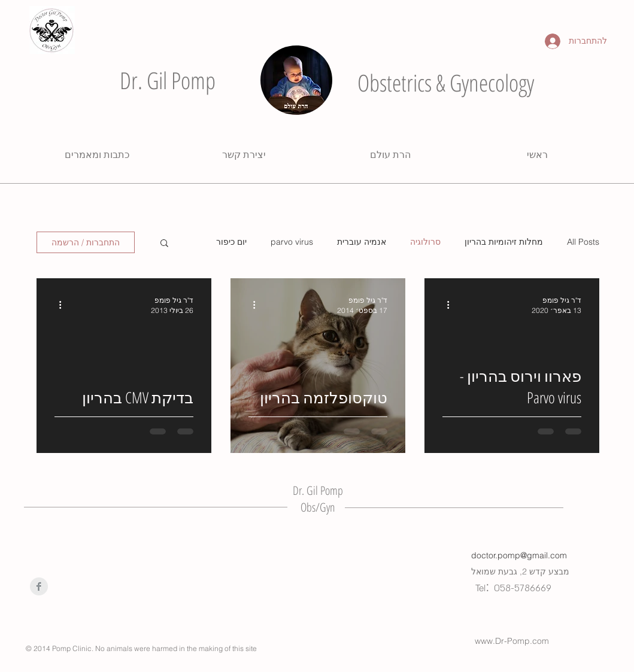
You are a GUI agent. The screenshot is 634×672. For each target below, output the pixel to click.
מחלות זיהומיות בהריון (504, 242)
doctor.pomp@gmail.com (519, 555)
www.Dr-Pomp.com (512, 641)
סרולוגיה (425, 242)
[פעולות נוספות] (444, 305)
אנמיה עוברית (362, 242)
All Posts (583, 242)
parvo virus (292, 242)
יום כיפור (231, 242)
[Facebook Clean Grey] (39, 586)
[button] (164, 244)
